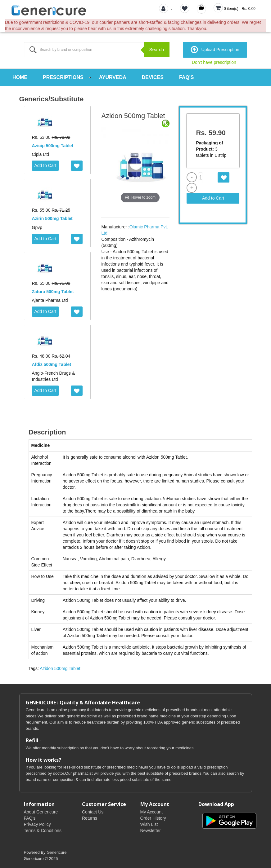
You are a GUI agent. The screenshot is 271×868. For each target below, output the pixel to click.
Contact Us (93, 812)
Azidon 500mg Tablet (60, 668)
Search (156, 49)
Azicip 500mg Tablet (53, 146)
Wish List (149, 824)
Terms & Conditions (43, 831)
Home (20, 77)
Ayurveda (113, 77)
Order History (153, 818)
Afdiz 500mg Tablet (52, 364)
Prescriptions (63, 77)
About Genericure (41, 812)
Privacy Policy (37, 824)
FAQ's (186, 77)
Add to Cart (45, 165)
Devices (153, 77)
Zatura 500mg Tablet (53, 292)
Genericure (56, 852)
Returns (90, 818)
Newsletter (151, 831)
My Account (151, 812)
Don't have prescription (214, 62)
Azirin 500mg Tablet (52, 218)
